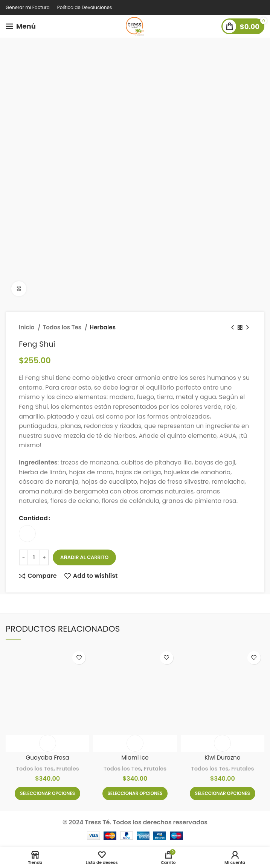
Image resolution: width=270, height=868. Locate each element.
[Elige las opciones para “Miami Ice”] (135, 793)
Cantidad (33, 518)
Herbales (103, 327)
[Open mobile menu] (21, 26)
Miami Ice (135, 758)
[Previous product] (232, 327)
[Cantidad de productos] (34, 557)
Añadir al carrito (84, 557)
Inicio (27, 327)
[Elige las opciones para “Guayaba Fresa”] (47, 793)
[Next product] (247, 327)
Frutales (68, 768)
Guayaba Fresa (47, 758)
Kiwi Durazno (222, 758)
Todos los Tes (63, 327)
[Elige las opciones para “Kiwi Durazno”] (223, 793)
